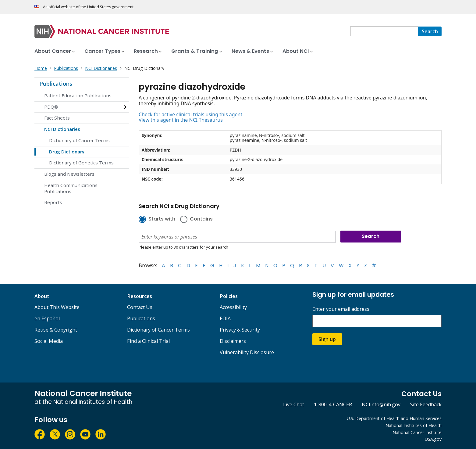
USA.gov (433, 439)
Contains (201, 219)
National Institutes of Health (414, 425)
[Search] (430, 31)
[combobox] (384, 31)
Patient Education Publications (78, 95)
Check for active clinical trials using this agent (190, 114)
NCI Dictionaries (62, 129)
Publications (56, 84)
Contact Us (140, 307)
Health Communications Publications (71, 188)
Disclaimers (233, 341)
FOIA (225, 318)
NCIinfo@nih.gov (381, 404)
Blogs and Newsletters (69, 174)
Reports (53, 202)
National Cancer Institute (417, 432)
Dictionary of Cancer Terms (79, 140)
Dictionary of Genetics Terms (81, 163)
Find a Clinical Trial (148, 341)
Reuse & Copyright (56, 330)
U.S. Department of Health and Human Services (394, 418)
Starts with (162, 219)
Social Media (49, 341)
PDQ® (51, 107)
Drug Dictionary (67, 152)
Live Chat (294, 404)
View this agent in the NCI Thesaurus (181, 120)
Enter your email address (341, 309)
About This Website (57, 307)
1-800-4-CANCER (333, 404)
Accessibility (233, 307)
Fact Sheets (57, 118)
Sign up (327, 339)
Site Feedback (426, 404)
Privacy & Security (240, 330)
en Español (47, 318)
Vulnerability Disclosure (247, 352)
